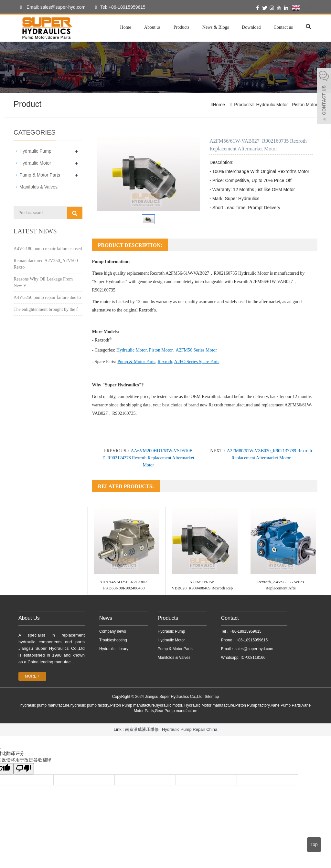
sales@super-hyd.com (254, 649)
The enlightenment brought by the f (46, 309)
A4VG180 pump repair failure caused (48, 249)
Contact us (283, 27)
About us (152, 27)
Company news (113, 631)
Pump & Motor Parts (40, 175)
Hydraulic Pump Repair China (190, 729)
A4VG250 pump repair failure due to (47, 297)
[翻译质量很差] (24, 769)
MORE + (32, 676)
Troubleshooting (113, 640)
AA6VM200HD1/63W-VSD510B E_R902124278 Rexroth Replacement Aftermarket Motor (148, 458)
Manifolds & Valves (38, 187)
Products (182, 27)
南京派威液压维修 (142, 729)
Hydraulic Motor (272, 105)
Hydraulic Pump (35, 151)
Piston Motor (305, 105)
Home (126, 27)
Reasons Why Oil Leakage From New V (43, 282)
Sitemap (212, 697)
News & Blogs (216, 27)
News (106, 618)
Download (251, 27)
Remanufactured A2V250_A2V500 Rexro (46, 264)
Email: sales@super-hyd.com (51, 7)
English (304, 8)
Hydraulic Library (114, 649)
